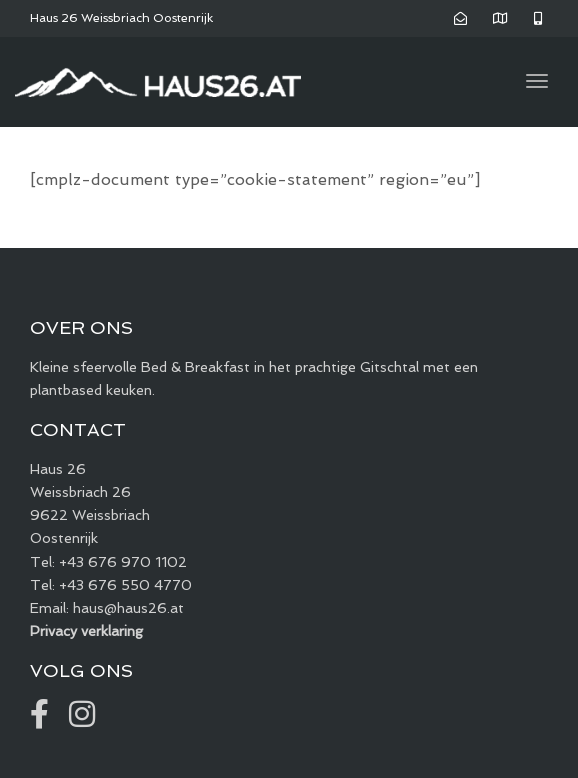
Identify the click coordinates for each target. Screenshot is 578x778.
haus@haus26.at (128, 608)
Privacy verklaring (86, 631)
